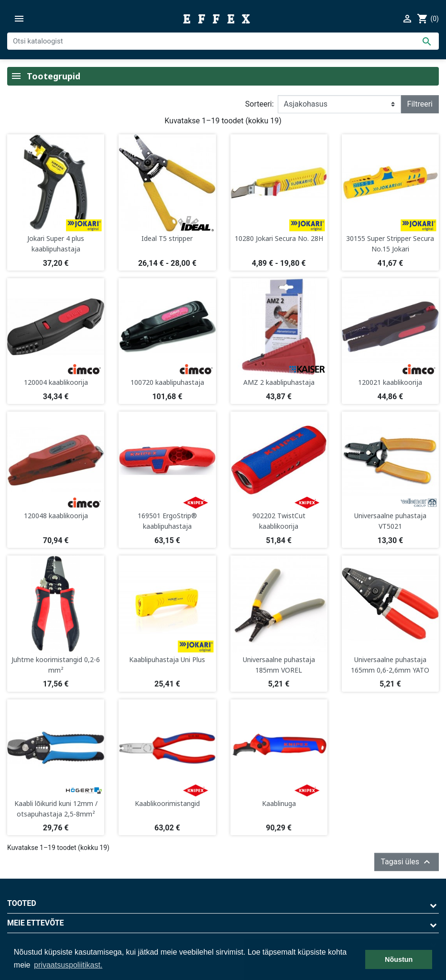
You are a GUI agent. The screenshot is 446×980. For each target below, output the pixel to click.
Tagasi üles (407, 862)
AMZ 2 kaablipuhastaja (279, 382)
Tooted (22, 903)
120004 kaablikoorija (56, 382)
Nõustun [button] (399, 959)
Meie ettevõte (36, 923)
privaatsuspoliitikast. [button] (68, 965)
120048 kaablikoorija (56, 516)
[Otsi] (223, 41)
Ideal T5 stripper (167, 238)
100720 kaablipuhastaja (167, 382)
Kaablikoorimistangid (167, 803)
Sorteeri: (260, 104)
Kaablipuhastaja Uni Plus (167, 659)
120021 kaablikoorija (390, 382)
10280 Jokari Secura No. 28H (279, 238)
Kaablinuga (279, 803)
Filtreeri (420, 104)
